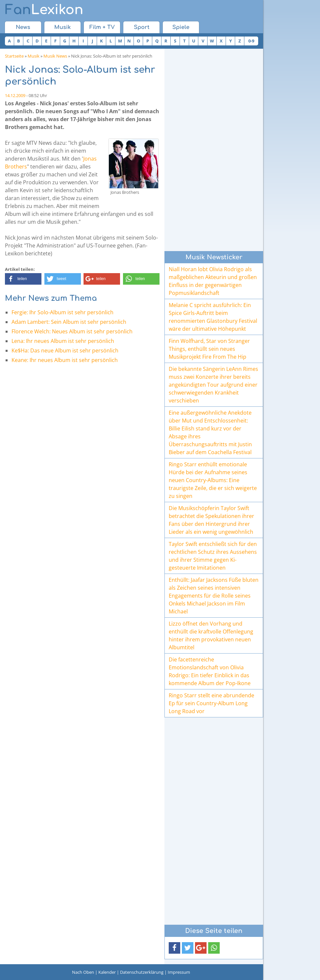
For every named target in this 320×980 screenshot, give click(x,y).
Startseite (14, 56)
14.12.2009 (15, 95)
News (23, 27)
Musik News (55, 56)
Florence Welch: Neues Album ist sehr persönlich (72, 331)
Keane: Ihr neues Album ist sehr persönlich (65, 360)
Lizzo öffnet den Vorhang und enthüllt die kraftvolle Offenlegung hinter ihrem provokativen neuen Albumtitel (211, 635)
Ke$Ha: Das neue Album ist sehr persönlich (65, 350)
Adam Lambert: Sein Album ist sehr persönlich (69, 322)
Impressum (179, 972)
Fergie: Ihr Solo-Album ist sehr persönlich (62, 312)
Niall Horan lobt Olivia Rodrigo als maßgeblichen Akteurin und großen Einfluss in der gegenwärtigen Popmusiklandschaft (213, 281)
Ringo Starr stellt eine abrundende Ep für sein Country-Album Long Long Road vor (211, 703)
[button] (23, 279)
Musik (62, 27)
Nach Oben (83, 972)
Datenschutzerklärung (142, 972)
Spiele (181, 27)
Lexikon (44, 10)
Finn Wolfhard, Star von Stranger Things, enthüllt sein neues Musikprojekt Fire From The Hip (209, 349)
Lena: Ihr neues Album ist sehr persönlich (63, 341)
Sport (142, 27)
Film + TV (102, 27)
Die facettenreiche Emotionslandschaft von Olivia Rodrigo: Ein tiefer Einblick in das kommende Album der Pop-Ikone (210, 671)
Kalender (107, 972)
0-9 (251, 41)
